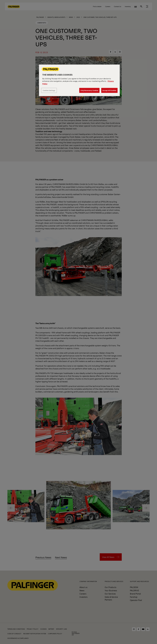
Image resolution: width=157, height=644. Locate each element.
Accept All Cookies (109, 90)
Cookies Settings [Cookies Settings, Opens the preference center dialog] (49, 90)
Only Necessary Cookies (89, 90)
